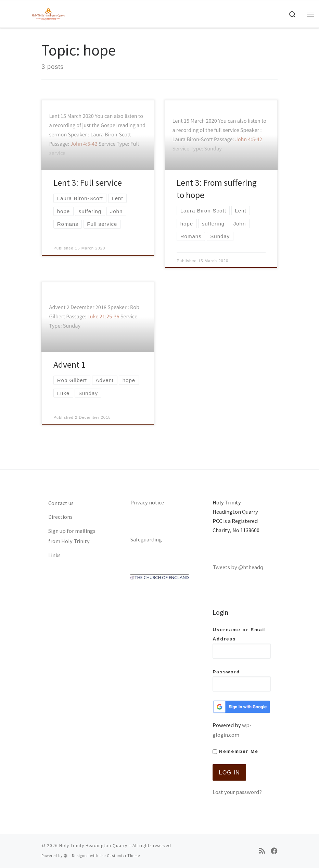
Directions (60, 517)
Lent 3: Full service (88, 183)
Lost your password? (237, 792)
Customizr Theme (123, 856)
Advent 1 (69, 365)
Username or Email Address (241, 643)
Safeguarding (146, 539)
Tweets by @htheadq (238, 567)
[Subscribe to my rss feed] (262, 851)
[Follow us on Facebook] (274, 851)
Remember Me (235, 751)
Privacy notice (147, 502)
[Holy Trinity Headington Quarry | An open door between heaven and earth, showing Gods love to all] (48, 13)
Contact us (61, 503)
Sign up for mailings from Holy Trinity (72, 536)
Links (54, 555)
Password (241, 680)
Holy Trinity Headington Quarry (93, 846)
